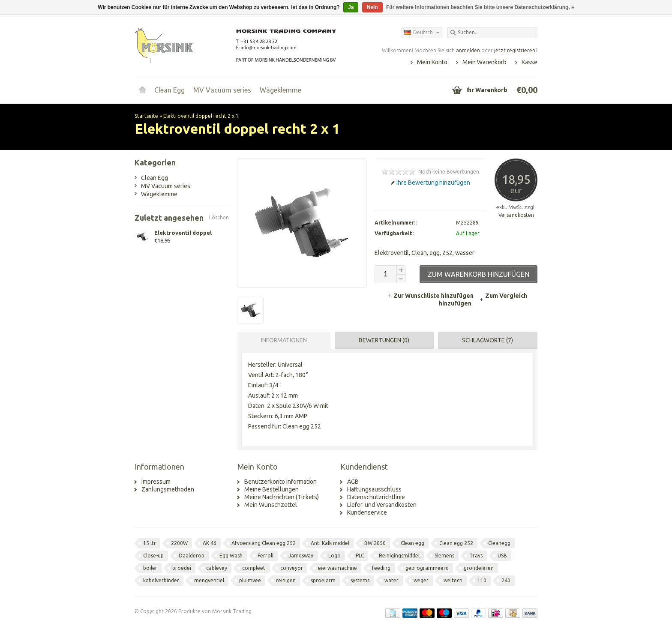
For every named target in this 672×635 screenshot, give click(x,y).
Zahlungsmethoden (168, 489)
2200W (179, 543)
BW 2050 (375, 543)
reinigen (286, 580)
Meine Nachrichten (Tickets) (282, 497)
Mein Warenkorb (484, 62)
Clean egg (412, 543)
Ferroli (265, 556)
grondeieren (479, 568)
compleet (254, 568)
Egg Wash (231, 556)
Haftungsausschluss (374, 489)
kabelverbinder (161, 580)
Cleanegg (499, 543)
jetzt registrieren (515, 50)
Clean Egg (169, 90)
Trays (476, 556)
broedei (182, 568)
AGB (353, 482)
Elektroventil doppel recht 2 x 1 (201, 116)
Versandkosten (516, 215)
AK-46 (210, 543)
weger (421, 580)
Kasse (529, 62)
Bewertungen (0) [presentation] (384, 340)
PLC (360, 556)
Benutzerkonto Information (280, 482)
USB (502, 556)
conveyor (292, 568)
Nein (372, 7)
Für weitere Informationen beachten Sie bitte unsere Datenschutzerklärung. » (480, 7)
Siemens (444, 556)
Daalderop (192, 556)
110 (482, 580)
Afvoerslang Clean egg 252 (264, 543)
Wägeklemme (280, 90)
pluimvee (250, 580)
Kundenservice (367, 512)
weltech (453, 580)
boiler (150, 568)
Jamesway (301, 556)
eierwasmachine (337, 568)
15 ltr (150, 543)
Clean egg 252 (456, 543)
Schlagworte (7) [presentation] (487, 340)
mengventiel (209, 580)
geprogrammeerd (427, 568)
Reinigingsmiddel (399, 556)
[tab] (282, 340)
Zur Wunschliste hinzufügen (431, 296)
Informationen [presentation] (284, 340)
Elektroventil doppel (183, 233)
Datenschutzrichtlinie (376, 497)
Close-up (153, 556)
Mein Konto (432, 62)
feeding (381, 568)
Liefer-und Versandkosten (382, 505)
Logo (334, 556)
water (391, 580)
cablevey (217, 568)
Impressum (156, 482)
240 (506, 580)
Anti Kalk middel (330, 543)
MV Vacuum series (222, 90)
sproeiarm (323, 580)
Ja (351, 7)
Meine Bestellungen (271, 489)
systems (360, 580)
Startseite (142, 90)
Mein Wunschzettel (271, 505)
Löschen (219, 217)
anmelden (468, 50)
